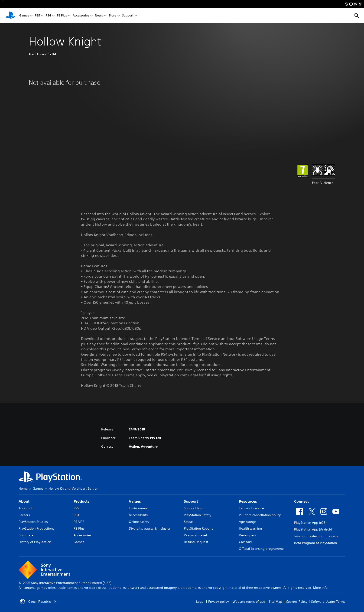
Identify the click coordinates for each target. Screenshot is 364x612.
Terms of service (251, 508)
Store (112, 16)
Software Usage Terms (328, 602)
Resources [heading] (248, 501)
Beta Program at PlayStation (315, 543)
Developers (247, 535)
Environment (138, 508)
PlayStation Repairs (199, 528)
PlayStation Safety (198, 515)
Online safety (139, 522)
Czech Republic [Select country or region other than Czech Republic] (38, 602)
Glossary (245, 542)
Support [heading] (191, 501)
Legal (200, 602)
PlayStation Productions (36, 528)
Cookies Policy (297, 602)
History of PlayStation (35, 542)
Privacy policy (219, 602)
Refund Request (196, 542)
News (99, 16)
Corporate (26, 535)
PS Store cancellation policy (260, 515)
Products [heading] (81, 501)
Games (24, 16)
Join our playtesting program (316, 536)
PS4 (48, 16)
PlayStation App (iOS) (310, 523)
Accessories (81, 16)
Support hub (193, 508)
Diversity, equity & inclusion (150, 528)
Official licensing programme (261, 549)
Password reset (195, 535)
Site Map (276, 602)
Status (189, 522)
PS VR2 (79, 522)
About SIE (26, 508)
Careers (24, 515)
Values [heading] (135, 501)
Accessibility (138, 515)
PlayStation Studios (33, 522)
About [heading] (24, 501)
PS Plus (62, 16)
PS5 (37, 16)
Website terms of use (249, 602)
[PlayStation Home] (10, 16)
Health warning (250, 528)
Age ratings (248, 522)
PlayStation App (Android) (314, 529)
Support (128, 16)
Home (23, 488)
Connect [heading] (301, 501)
